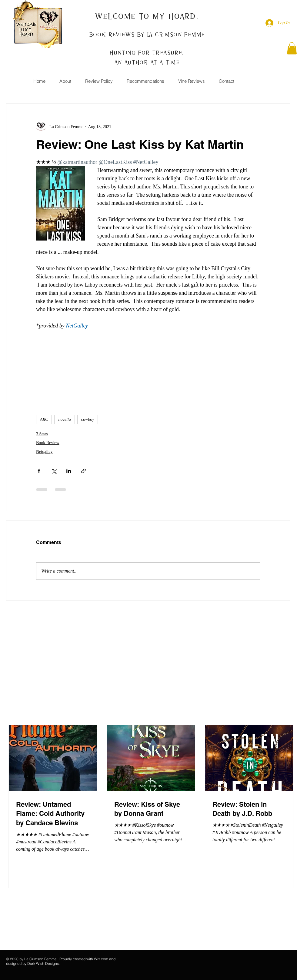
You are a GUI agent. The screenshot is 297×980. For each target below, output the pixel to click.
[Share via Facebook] (39, 471)
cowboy (88, 419)
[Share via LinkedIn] (69, 471)
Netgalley (44, 452)
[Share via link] (83, 471)
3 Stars (42, 434)
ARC (44, 419)
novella (64, 419)
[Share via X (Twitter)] (54, 471)
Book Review (48, 443)
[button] (292, 48)
